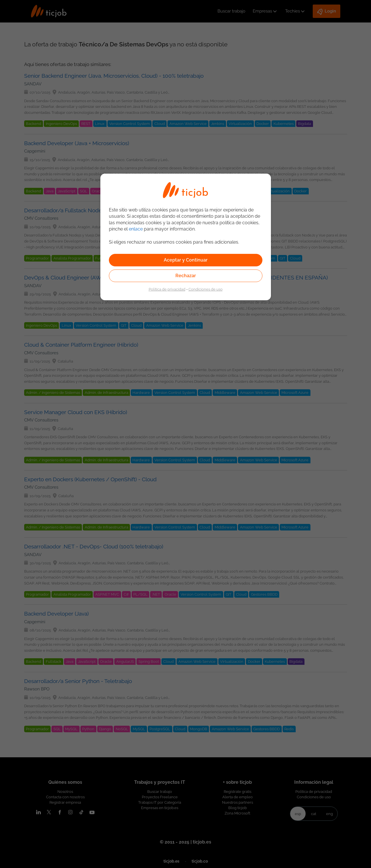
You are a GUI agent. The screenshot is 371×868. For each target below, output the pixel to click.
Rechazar (186, 276)
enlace (136, 229)
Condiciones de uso (206, 289)
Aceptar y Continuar (186, 260)
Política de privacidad (167, 289)
